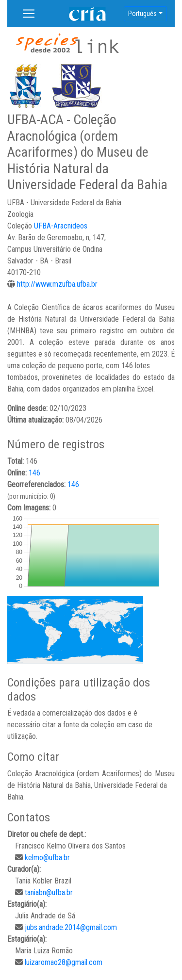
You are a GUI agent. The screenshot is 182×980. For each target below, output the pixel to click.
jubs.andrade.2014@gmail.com (71, 927)
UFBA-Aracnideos (61, 226)
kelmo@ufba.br (47, 857)
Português (142, 14)
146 (34, 473)
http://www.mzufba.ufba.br (57, 284)
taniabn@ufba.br (49, 892)
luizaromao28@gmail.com (64, 962)
